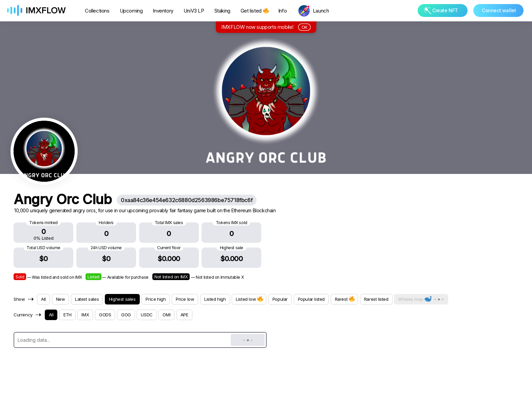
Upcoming (131, 11)
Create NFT (441, 10)
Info (282, 11)
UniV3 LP (194, 11)
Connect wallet (499, 10)
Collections (97, 11)
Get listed (254, 11)
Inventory (163, 11)
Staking (222, 11)
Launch (321, 11)
